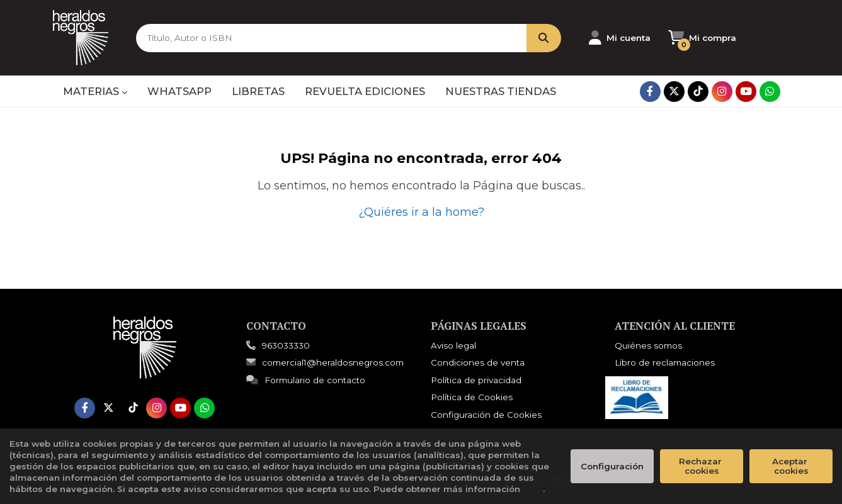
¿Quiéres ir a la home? (421, 212)
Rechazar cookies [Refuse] (702, 466)
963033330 (286, 345)
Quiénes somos (648, 345)
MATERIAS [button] (95, 91)
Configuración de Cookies (486, 415)
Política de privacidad (476, 380)
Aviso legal (453, 345)
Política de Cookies (472, 397)
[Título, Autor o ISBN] (326, 38)
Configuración (612, 466)
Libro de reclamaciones (665, 362)
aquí (533, 489)
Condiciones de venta (478, 362)
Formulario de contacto (306, 380)
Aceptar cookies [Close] (791, 466)
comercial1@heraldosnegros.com (325, 362)
